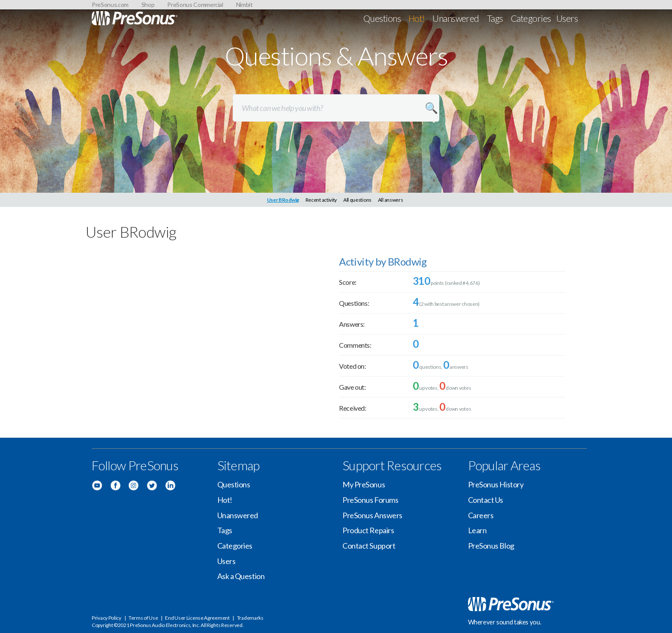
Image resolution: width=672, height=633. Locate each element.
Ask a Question (241, 576)
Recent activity (321, 200)
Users (567, 18)
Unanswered (456, 18)
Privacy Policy (106, 618)
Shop (148, 4)
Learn (477, 530)
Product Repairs (368, 530)
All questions (357, 200)
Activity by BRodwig (383, 261)
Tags (495, 18)
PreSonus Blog (491, 546)
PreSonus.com (110, 4)
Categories (531, 18)
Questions (382, 18)
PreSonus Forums (370, 500)
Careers (481, 515)
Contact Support (369, 546)
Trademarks (250, 618)
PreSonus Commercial (195, 4)
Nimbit (244, 4)
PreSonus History (496, 484)
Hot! (417, 18)
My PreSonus (364, 484)
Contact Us (486, 500)
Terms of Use (143, 618)
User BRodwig (283, 200)
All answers (391, 200)
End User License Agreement (197, 618)
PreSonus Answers (372, 515)
